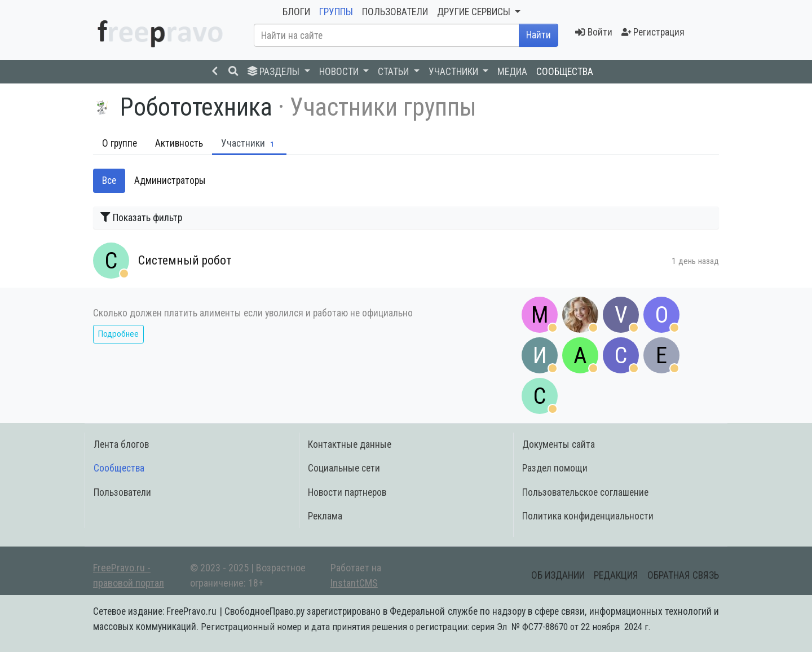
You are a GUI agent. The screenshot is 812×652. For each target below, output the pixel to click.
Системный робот (185, 260)
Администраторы (170, 180)
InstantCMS (354, 583)
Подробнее (118, 334)
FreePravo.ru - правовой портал (129, 575)
